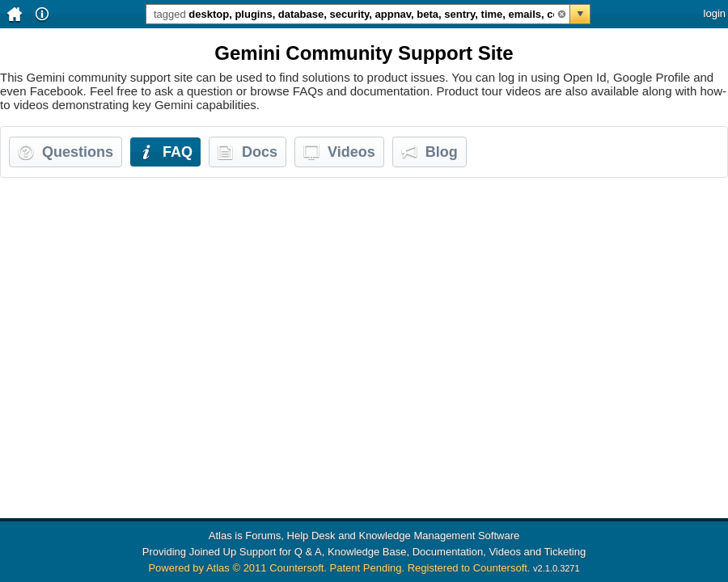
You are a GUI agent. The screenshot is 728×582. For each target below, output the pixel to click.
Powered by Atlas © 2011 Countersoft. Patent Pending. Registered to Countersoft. (339, 568)
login (715, 13)
